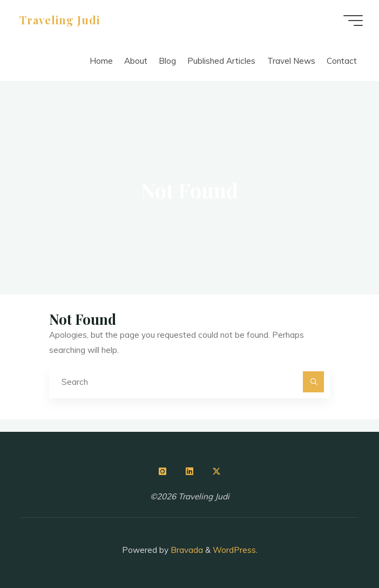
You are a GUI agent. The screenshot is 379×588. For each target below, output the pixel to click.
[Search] (314, 382)
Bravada (186, 550)
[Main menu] (353, 21)
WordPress (234, 550)
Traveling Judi (60, 20)
